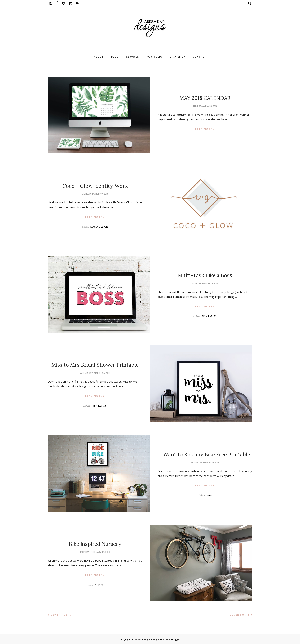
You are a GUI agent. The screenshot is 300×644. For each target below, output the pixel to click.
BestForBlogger (172, 639)
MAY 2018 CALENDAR (205, 98)
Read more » (205, 129)
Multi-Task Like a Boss (205, 275)
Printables (209, 316)
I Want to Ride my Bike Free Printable (205, 454)
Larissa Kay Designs (140, 639)
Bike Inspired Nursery (95, 544)
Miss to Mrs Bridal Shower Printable (95, 365)
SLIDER (99, 585)
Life (209, 495)
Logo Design (99, 227)
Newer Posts (61, 615)
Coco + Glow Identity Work (95, 186)
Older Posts (240, 615)
